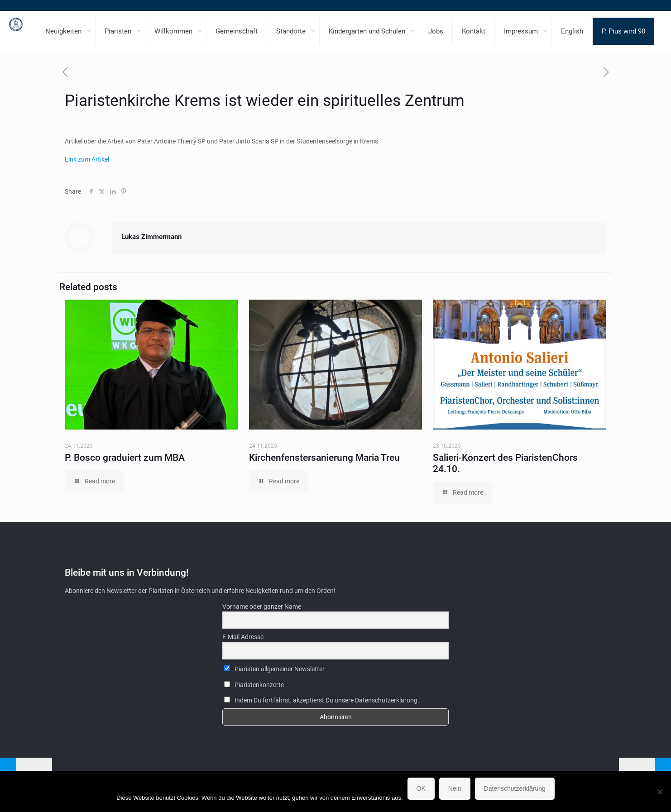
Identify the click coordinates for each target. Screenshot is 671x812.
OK (421, 788)
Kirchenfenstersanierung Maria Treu (324, 458)
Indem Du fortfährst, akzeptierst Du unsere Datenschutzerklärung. (322, 700)
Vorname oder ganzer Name (262, 607)
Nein (455, 788)
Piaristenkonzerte (254, 685)
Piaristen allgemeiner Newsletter (274, 669)
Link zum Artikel (87, 159)
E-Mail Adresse (243, 637)
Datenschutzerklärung (515, 788)
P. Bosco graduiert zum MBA (125, 458)
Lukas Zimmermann (151, 237)
